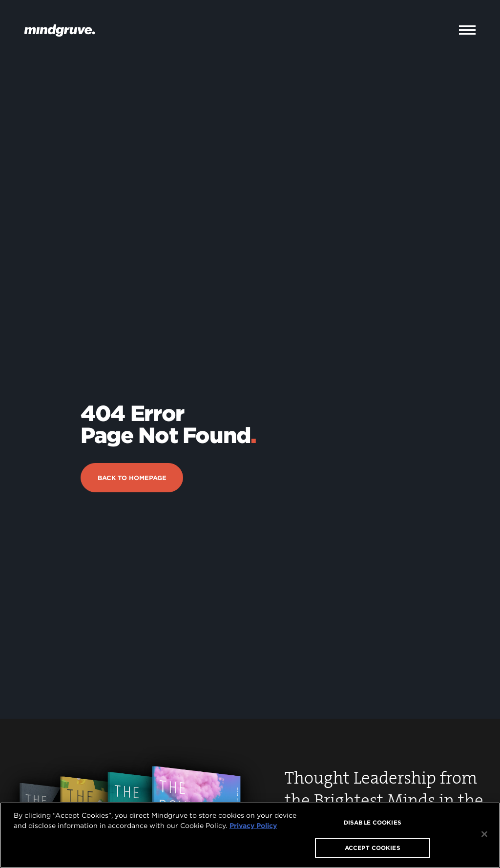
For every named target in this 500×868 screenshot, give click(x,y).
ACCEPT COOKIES (373, 848)
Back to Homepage (132, 447)
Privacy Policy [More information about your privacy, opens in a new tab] (253, 826)
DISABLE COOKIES (373, 822)
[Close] (484, 834)
